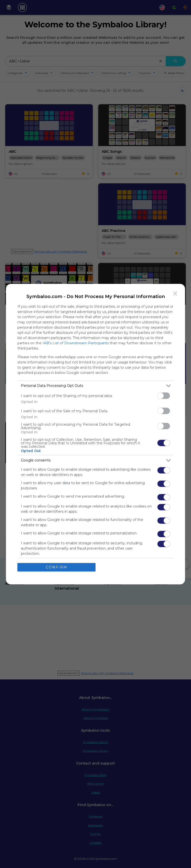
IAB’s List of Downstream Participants (76, 343)
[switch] (164, 396)
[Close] (175, 294)
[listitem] (95, 386)
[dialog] (95, 434)
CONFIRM (57, 567)
